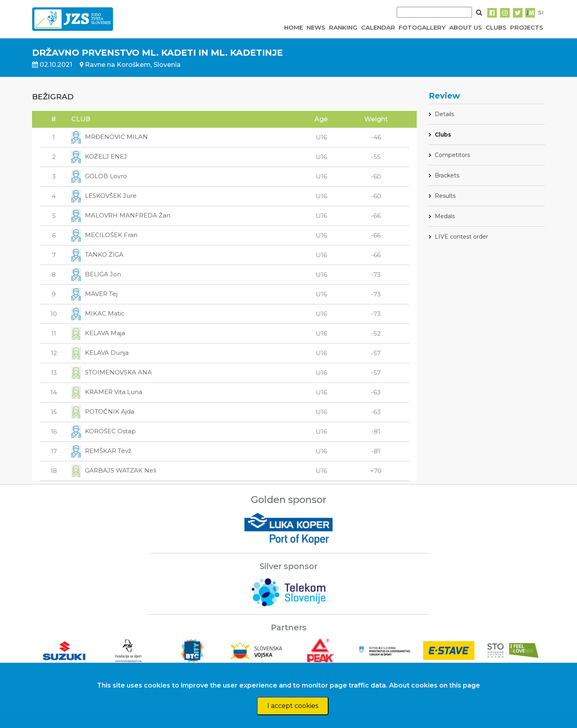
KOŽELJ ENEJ (99, 156)
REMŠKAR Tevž (101, 451)
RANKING (343, 27)
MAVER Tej (94, 294)
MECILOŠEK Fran (104, 235)
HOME (294, 27)
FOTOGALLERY (422, 27)
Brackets (447, 175)
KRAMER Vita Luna (107, 392)
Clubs (443, 135)
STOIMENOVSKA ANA (112, 372)
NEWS (316, 27)
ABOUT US (466, 27)
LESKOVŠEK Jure (104, 196)
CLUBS (496, 27)
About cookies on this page (435, 685)
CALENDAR (378, 27)
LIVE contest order (461, 237)
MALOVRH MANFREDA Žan (121, 215)
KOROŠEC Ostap (104, 431)
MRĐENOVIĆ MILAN (110, 137)
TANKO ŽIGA (97, 254)
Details (444, 114)
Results (445, 196)
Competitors (452, 155)
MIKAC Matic (98, 313)
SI (541, 12)
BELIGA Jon (96, 274)
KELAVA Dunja (100, 353)
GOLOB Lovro (99, 176)
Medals (445, 216)
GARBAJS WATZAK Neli (114, 470)
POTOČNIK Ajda (103, 411)
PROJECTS (527, 27)
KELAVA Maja (98, 333)
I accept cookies (293, 706)
